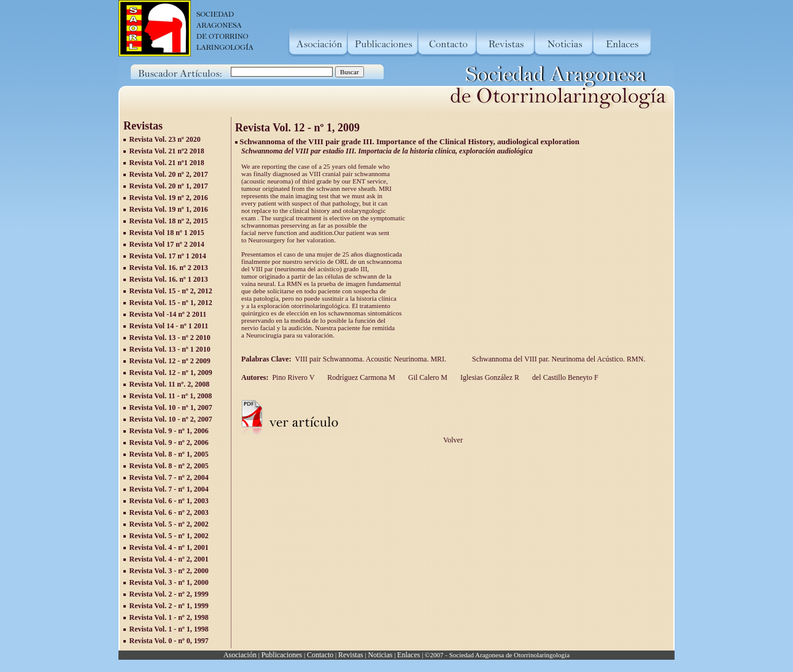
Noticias (380, 655)
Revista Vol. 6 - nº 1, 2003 (169, 501)
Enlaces (408, 655)
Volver (453, 440)
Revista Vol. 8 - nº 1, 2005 (169, 454)
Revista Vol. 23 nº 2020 (165, 139)
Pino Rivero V (293, 377)
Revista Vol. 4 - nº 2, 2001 (169, 559)
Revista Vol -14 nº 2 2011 (168, 314)
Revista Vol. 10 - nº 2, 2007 (171, 419)
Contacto (320, 655)
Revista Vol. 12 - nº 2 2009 (170, 361)
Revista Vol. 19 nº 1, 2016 (169, 209)
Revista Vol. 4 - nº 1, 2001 (169, 547)
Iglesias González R (489, 377)
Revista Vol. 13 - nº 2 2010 (170, 338)
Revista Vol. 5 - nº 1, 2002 (169, 536)
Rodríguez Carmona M (360, 377)
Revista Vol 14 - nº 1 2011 (169, 326)
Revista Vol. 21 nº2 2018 (167, 151)
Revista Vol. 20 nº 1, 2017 (169, 186)
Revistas (351, 655)
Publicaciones (282, 655)
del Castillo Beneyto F (564, 377)
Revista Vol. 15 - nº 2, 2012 (171, 291)
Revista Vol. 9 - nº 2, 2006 (169, 442)
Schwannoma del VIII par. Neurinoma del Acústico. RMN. (559, 359)
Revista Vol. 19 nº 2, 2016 (169, 198)
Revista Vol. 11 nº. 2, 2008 (170, 384)
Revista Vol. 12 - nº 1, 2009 (171, 373)
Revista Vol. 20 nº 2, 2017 (169, 174)
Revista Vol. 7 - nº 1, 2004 (169, 489)
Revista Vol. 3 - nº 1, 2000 (169, 582)
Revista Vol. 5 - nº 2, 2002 (169, 524)
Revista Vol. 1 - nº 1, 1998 (169, 629)
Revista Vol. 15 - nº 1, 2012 (171, 303)
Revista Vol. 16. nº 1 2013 (169, 279)
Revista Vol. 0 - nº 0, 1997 (169, 641)
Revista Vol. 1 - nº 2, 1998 (169, 617)
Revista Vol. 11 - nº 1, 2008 (171, 396)
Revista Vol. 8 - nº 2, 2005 (169, 466)
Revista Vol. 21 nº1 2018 (167, 163)
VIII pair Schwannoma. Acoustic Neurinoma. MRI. (372, 359)
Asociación (240, 655)
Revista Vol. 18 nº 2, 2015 (169, 221)
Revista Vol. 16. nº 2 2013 (169, 268)
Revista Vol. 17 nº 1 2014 (168, 256)
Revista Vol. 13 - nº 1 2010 (170, 349)
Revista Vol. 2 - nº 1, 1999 (169, 606)
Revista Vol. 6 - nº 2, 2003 (169, 512)
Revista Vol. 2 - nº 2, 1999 (169, 594)
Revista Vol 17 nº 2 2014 (167, 244)
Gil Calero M (427, 377)
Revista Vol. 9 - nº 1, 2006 (169, 431)
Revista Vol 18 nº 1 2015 (167, 233)
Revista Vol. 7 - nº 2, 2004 (169, 477)
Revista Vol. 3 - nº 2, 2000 (169, 571)
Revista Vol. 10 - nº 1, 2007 (171, 407)
